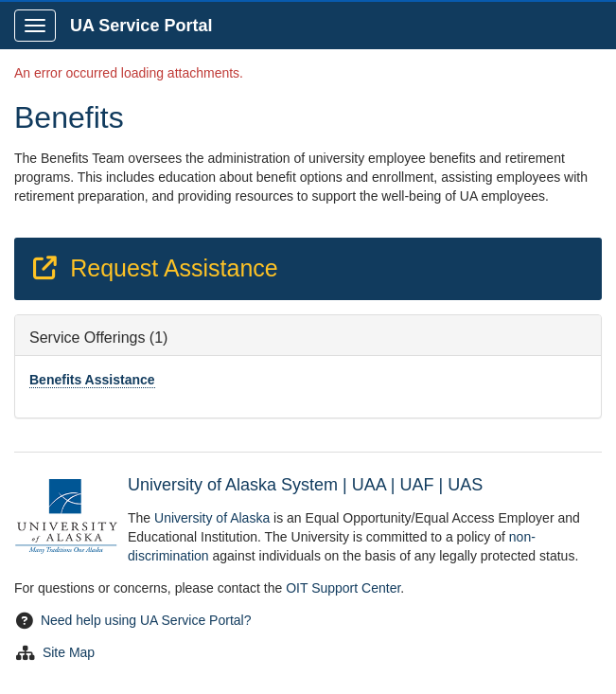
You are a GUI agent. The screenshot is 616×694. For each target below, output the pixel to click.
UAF (416, 485)
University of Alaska (212, 518)
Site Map (69, 652)
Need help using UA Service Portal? (146, 620)
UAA (369, 485)
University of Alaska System (233, 485)
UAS (465, 485)
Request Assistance (154, 268)
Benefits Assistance (92, 380)
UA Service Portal (141, 26)
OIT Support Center (343, 588)
